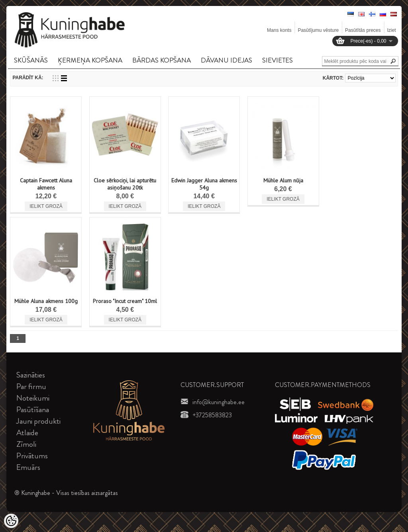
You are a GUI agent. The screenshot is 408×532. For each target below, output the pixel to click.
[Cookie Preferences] (11, 521)
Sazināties (31, 375)
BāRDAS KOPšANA (162, 60)
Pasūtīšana (33, 410)
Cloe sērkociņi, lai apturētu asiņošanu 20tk (125, 184)
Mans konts (279, 30)
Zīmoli (26, 444)
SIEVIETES (278, 60)
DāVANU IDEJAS (227, 60)
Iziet (392, 30)
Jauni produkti (38, 421)
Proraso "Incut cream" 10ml (125, 301)
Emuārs (28, 467)
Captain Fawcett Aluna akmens (46, 184)
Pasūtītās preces (363, 30)
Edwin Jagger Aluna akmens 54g (204, 184)
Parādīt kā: (28, 78)
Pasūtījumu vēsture (318, 30)
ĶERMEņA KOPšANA (90, 60)
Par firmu (31, 386)
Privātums (32, 456)
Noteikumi (33, 398)
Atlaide (27, 433)
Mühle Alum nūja (283, 180)
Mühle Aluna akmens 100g (46, 301)
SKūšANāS (31, 60)
